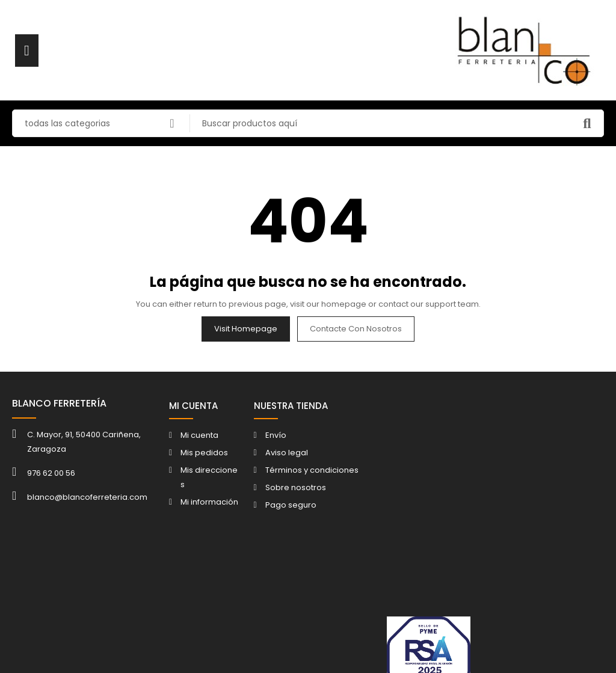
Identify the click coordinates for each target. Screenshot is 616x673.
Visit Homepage (246, 329)
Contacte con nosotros (356, 329)
